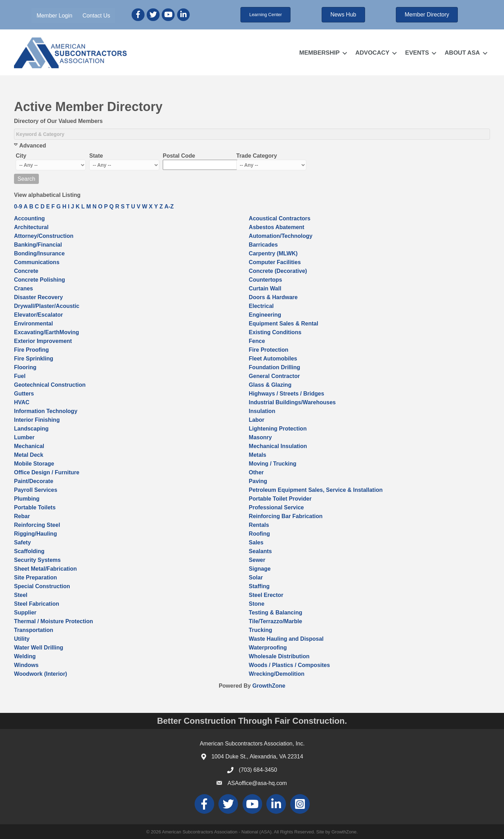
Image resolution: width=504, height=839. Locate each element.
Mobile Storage (34, 464)
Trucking (261, 630)
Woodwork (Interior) (41, 674)
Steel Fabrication (37, 604)
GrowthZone (269, 686)
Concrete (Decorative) (278, 271)
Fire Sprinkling (34, 359)
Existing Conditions (275, 332)
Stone (257, 604)
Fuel (20, 376)
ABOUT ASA (462, 53)
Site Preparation (36, 577)
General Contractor (274, 376)
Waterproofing (268, 648)
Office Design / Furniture (47, 472)
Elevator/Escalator (38, 315)
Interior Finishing (37, 420)
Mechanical (29, 446)
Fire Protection (269, 350)
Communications (37, 262)
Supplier (25, 613)
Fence (257, 341)
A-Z (169, 207)
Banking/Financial (38, 245)
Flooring (25, 367)
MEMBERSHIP (319, 53)
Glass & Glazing (270, 385)
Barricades (263, 245)
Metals (258, 455)
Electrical (261, 306)
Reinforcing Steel (37, 525)
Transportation (34, 630)
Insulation (262, 411)
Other (256, 472)
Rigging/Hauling (36, 534)
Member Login (54, 16)
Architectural (31, 227)
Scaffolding (29, 551)
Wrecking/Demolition (277, 674)
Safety (22, 542)
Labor (257, 420)
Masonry (260, 437)
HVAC (22, 402)
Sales (256, 542)
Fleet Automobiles (273, 359)
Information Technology (46, 411)
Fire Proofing (31, 350)
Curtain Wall (265, 288)
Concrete (26, 271)
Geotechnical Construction (50, 385)
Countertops (265, 280)
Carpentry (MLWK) (273, 253)
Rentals (259, 525)
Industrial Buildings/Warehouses (292, 402)
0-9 (18, 207)
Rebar (22, 516)
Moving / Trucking (273, 464)
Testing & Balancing (276, 613)
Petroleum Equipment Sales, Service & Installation (316, 490)
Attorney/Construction (44, 236)
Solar (256, 577)
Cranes (23, 288)
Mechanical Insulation (278, 446)
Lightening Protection (278, 429)
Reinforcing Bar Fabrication (286, 516)
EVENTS (417, 53)
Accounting (29, 218)
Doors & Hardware (273, 297)
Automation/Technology (281, 236)
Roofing (259, 534)
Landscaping (31, 429)
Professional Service (276, 507)
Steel (21, 595)
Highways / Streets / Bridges (286, 394)
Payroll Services (36, 490)
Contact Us (96, 16)
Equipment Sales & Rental (283, 324)
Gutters (24, 394)
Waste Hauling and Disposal (286, 639)
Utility (22, 639)
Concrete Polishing (40, 280)
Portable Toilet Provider (280, 499)
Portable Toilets (35, 507)
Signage (260, 569)
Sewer (257, 560)
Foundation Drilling (275, 367)
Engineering (265, 315)
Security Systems (37, 560)
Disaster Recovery (38, 297)
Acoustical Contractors (280, 218)
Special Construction (42, 586)
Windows (26, 665)
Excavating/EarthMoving (47, 332)
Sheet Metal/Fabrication (45, 569)
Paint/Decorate (34, 481)
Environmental (33, 324)
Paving (258, 481)
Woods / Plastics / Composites (289, 665)
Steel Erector (266, 595)
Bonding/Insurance (39, 253)
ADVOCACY (372, 53)
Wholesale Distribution (279, 656)
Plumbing (27, 499)
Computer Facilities (275, 262)
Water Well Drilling (38, 648)
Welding (25, 656)
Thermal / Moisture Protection (54, 621)
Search (26, 179)
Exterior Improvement (43, 341)
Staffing (259, 586)
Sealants (260, 551)
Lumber (24, 437)
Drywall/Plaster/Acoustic (47, 306)
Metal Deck (29, 455)
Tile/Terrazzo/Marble (275, 621)
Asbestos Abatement (277, 227)
